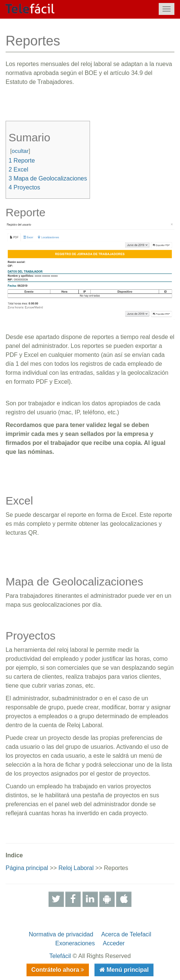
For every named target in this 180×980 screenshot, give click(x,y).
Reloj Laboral (76, 868)
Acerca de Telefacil (126, 934)
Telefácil (60, 956)
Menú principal (127, 970)
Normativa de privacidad (61, 934)
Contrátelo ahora (56, 970)
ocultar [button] (20, 151)
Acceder (114, 943)
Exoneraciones (75, 943)
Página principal (27, 868)
